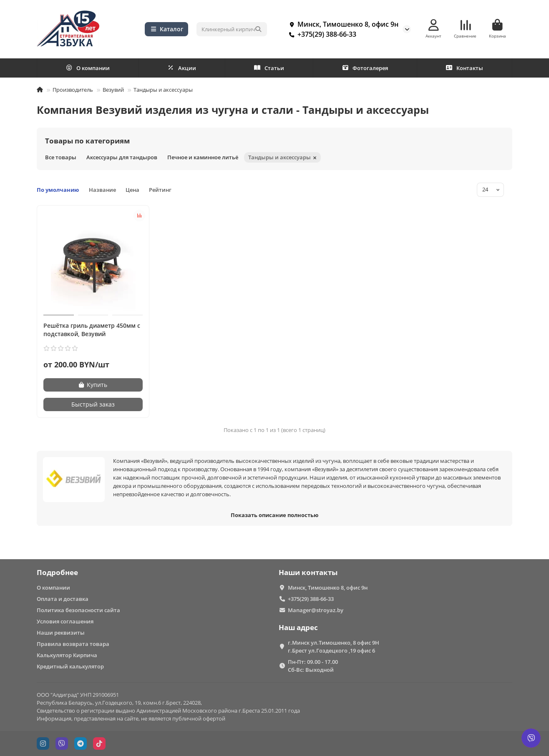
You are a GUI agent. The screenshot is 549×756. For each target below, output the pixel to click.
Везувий (113, 90)
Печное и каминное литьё (203, 157)
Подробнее (57, 572)
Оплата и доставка (63, 599)
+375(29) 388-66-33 (321, 34)
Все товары (61, 157)
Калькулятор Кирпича (67, 655)
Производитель (73, 90)
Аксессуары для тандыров (122, 157)
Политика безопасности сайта (78, 610)
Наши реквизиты (61, 633)
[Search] (232, 29)
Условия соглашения (65, 621)
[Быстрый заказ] (93, 404)
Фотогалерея (365, 68)
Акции (182, 68)
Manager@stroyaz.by (316, 610)
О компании (88, 68)
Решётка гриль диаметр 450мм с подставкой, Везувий (92, 330)
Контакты (465, 68)
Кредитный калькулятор (70, 666)
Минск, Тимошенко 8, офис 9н (342, 24)
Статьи (269, 68)
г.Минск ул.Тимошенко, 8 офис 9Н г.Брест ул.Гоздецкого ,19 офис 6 (334, 647)
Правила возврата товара (73, 644)
